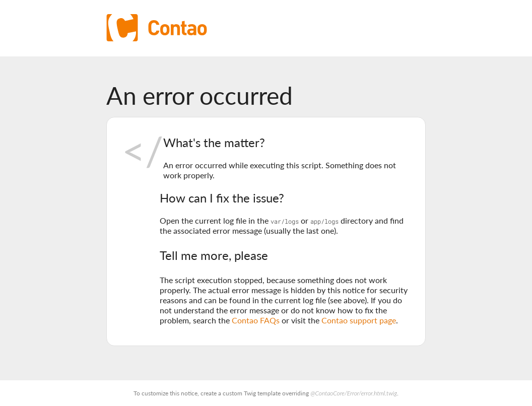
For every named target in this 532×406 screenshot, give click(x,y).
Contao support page (359, 320)
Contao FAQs (256, 320)
